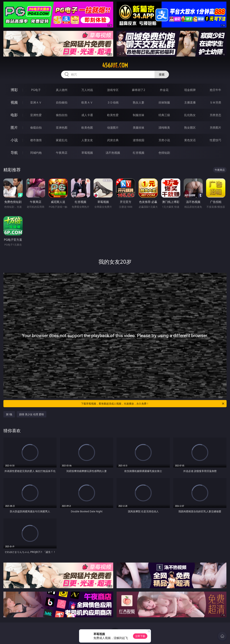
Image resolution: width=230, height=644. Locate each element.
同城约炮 (36, 153)
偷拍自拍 (62, 115)
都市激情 (36, 140)
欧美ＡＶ (87, 102)
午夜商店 (62, 153)
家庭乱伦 (62, 140)
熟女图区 (190, 128)
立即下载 (140, 636)
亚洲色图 (62, 128)
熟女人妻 (139, 102)
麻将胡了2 (138, 90)
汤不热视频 (113, 153)
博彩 (14, 90)
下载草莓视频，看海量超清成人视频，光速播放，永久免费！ (153, 404)
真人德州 (62, 90)
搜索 (162, 74)
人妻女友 (87, 140)
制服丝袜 (139, 115)
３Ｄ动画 (113, 102)
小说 (14, 140)
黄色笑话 (190, 140)
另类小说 (164, 140)
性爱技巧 (215, 140)
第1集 (9, 414)
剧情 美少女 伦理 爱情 (32, 414)
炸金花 (164, 90)
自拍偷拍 (62, 102)
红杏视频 (139, 153)
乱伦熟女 (190, 115)
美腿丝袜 (139, 128)
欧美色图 (87, 128)
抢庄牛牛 (215, 90)
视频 (14, 102)
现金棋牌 (190, 90)
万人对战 (87, 90)
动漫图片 (113, 128)
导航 (14, 153)
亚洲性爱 (36, 115)
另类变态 (215, 115)
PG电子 (36, 90)
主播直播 (190, 102)
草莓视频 (87, 153)
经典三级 (164, 115)
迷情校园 (139, 140)
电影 (14, 115)
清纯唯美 (164, 128)
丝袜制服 (164, 102)
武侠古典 (113, 140)
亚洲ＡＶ (36, 102)
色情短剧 (164, 153)
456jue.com (115, 65)
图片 (14, 127)
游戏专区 (113, 90)
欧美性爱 (113, 115)
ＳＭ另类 (215, 102)
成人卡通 (87, 115)
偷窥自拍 (36, 128)
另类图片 (215, 128)
